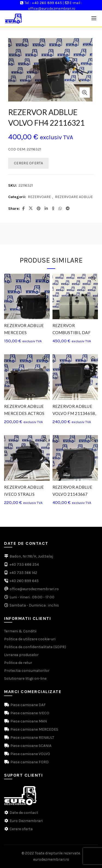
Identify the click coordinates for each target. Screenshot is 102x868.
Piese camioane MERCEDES (34, 729)
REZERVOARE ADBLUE (74, 197)
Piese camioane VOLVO (30, 754)
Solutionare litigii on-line (25, 678)
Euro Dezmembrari (26, 821)
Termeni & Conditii (20, 631)
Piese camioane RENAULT (32, 738)
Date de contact (24, 813)
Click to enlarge (85, 93)
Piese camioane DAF (28, 705)
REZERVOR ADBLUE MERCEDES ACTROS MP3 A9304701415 (24, 413)
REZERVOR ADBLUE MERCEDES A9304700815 (24, 333)
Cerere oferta (21, 829)
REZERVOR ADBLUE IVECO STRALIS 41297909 (24, 494)
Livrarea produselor (21, 655)
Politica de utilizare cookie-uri (30, 639)
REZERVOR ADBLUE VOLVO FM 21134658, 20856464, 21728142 (74, 413)
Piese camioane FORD (29, 762)
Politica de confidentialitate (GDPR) (35, 647)
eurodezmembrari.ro (51, 859)
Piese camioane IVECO (29, 713)
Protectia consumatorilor (27, 671)
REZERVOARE (39, 197)
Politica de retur (18, 663)
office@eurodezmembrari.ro (52, 9)
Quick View (45, 278)
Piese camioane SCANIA (30, 746)
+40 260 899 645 (47, 3)
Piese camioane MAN (28, 721)
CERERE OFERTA (28, 163)
